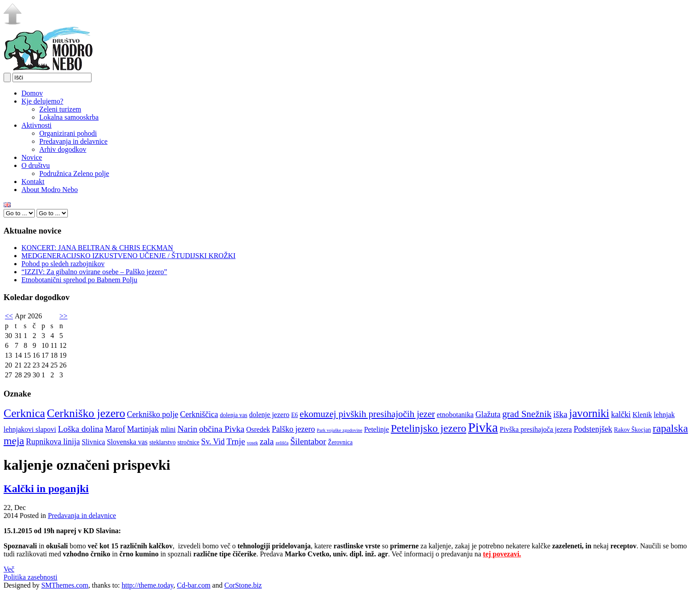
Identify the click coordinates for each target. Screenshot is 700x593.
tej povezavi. (502, 554)
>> (63, 316)
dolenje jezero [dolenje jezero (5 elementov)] (269, 415)
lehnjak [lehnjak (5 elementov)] (664, 415)
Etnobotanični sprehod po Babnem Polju (79, 280)
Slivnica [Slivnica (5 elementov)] (93, 442)
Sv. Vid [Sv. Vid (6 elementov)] (213, 442)
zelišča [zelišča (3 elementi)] (282, 443)
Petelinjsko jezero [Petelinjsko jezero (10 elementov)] (428, 428)
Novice (32, 157)
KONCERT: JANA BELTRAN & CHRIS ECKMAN (97, 248)
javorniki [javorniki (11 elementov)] (589, 413)
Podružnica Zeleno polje (74, 173)
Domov (32, 93)
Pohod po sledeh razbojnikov (63, 264)
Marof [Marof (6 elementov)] (115, 429)
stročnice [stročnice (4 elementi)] (188, 442)
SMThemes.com (65, 585)
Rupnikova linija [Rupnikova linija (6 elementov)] (53, 442)
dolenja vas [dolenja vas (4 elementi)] (233, 415)
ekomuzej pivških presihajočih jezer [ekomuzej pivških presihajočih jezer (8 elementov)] (367, 414)
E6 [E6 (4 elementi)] (294, 415)
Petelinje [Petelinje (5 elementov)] (376, 429)
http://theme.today (147, 585)
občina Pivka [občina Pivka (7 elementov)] (222, 429)
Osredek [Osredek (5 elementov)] (258, 429)
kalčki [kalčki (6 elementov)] (621, 414)
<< (9, 316)
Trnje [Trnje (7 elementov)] (236, 441)
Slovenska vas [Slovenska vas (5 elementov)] (127, 442)
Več (9, 569)
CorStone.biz (243, 585)
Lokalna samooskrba (69, 117)
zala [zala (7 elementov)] (267, 441)
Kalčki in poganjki (46, 489)
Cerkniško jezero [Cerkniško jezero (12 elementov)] (86, 413)
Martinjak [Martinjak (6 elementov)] (143, 429)
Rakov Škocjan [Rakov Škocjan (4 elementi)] (632, 430)
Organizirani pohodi (68, 133)
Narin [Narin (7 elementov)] (187, 429)
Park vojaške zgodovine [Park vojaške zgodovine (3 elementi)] (340, 430)
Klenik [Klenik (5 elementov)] (642, 415)
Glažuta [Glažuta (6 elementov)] (488, 414)
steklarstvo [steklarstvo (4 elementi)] (163, 442)
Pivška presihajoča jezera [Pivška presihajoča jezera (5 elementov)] (536, 429)
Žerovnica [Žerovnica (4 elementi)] (340, 442)
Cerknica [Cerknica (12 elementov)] (24, 413)
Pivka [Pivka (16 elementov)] (483, 427)
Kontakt (33, 182)
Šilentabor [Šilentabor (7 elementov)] (308, 441)
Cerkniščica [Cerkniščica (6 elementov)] (199, 414)
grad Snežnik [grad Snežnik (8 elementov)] (527, 414)
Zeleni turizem (60, 109)
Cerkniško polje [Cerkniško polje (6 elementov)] (152, 414)
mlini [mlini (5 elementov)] (168, 429)
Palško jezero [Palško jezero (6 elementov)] (294, 429)
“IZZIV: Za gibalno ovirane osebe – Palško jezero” (94, 272)
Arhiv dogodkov (63, 149)
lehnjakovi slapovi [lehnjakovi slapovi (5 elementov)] (30, 429)
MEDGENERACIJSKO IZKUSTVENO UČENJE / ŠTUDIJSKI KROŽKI (129, 256)
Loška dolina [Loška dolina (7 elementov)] (81, 429)
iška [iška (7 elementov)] (560, 414)
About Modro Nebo (50, 190)
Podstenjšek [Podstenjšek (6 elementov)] (593, 429)
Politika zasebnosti (30, 577)
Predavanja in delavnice (73, 141)
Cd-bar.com (194, 585)
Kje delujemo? (42, 101)
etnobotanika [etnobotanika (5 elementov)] (455, 415)
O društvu (36, 165)
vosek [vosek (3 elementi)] (252, 443)
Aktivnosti (37, 125)
